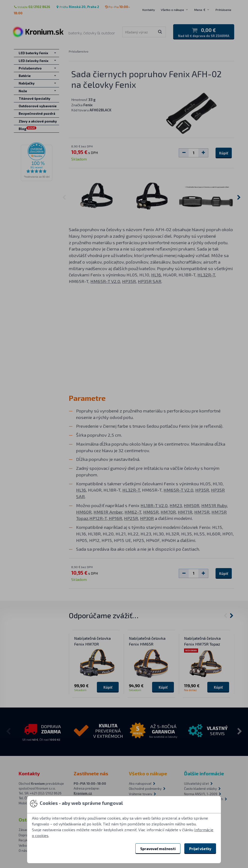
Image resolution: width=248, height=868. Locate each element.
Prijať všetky (200, 849)
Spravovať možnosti (158, 849)
